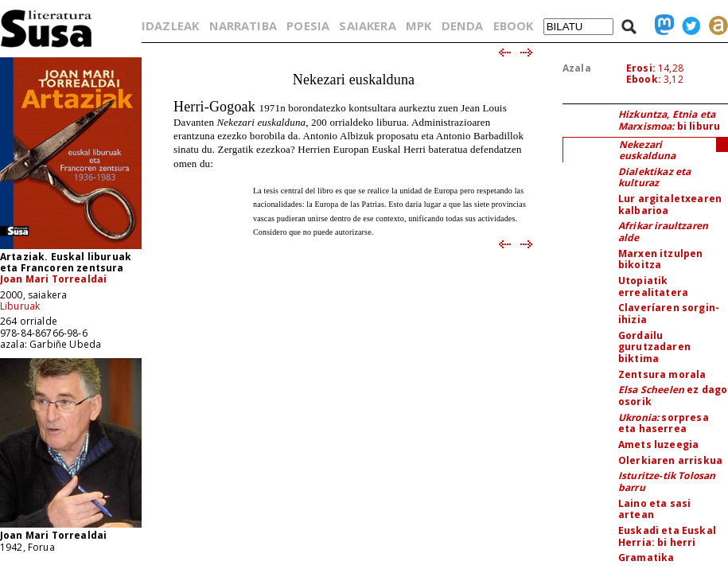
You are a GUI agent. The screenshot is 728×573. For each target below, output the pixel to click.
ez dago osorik (673, 396)
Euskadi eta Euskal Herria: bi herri (667, 536)
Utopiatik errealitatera (653, 286)
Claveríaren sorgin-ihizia (669, 314)
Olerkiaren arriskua (670, 460)
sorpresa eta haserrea (664, 423)
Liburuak (20, 306)
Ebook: (644, 79)
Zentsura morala (662, 374)
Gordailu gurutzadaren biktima (654, 347)
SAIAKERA (367, 25)
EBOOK (514, 25)
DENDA (463, 25)
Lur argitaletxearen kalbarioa (670, 205)
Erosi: (641, 68)
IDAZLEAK (170, 25)
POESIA (308, 25)
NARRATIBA (243, 25)
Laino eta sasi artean (654, 509)
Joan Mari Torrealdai (53, 279)
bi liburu (669, 120)
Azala (577, 68)
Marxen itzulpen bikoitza (660, 259)
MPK (419, 25)
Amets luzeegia (658, 444)
